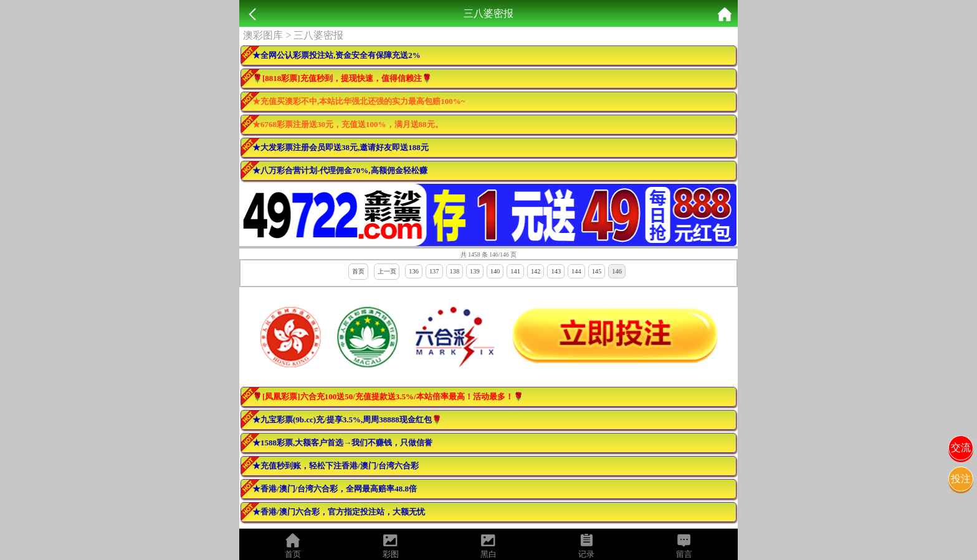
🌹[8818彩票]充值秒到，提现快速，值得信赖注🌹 (342, 78)
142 (536, 271)
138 (455, 271)
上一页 (387, 271)
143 (556, 271)
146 (617, 271)
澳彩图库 (263, 35)
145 (597, 271)
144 (576, 271)
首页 (358, 271)
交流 (961, 448)
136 (414, 271)
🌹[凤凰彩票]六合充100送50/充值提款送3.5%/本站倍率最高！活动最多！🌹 (388, 396)
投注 (961, 479)
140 (495, 271)
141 (515, 271)
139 (475, 271)
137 (434, 271)
